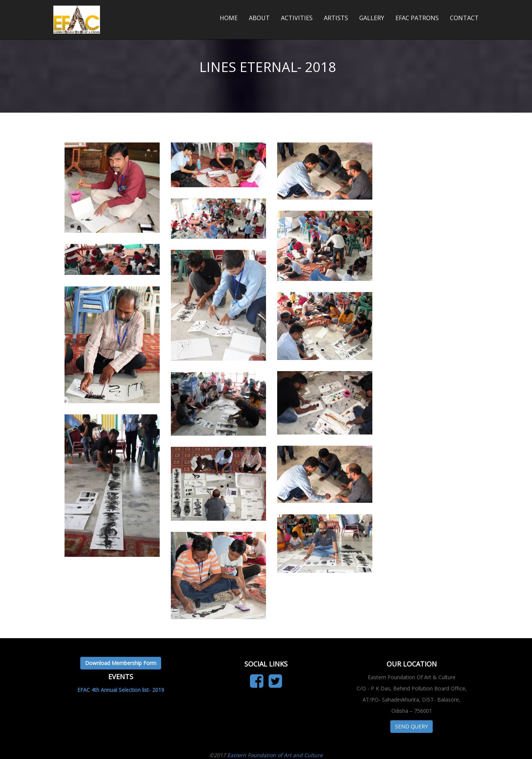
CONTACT (464, 18)
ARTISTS (336, 18)
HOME (229, 18)
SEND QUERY (411, 726)
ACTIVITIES (297, 18)
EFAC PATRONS (417, 18)
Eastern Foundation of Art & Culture (116, 11)
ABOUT (259, 18)
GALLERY (372, 18)
